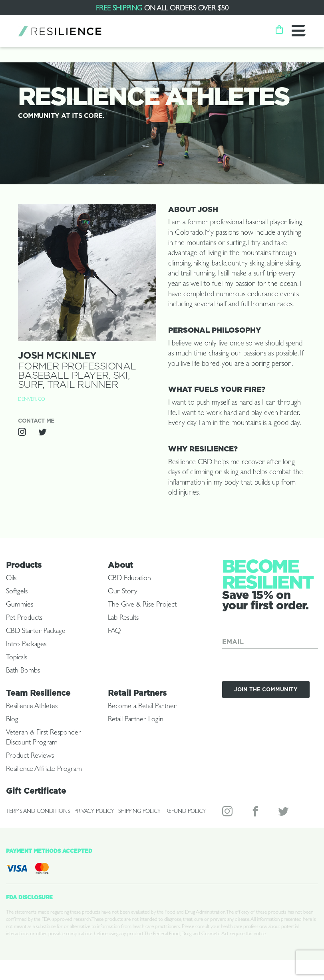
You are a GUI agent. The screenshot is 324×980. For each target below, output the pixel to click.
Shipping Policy (139, 812)
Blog (12, 720)
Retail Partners (137, 693)
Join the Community (266, 689)
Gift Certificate (36, 791)
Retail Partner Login (136, 720)
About (120, 565)
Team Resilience (38, 693)
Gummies (20, 605)
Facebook (256, 813)
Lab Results (123, 619)
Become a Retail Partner (142, 707)
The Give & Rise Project (142, 605)
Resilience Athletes (32, 707)
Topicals (17, 658)
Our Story (122, 592)
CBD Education (129, 579)
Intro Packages (26, 645)
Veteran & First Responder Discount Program (44, 738)
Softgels (17, 592)
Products (24, 565)
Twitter (284, 813)
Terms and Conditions (38, 812)
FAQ (114, 632)
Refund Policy (186, 812)
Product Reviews (30, 756)
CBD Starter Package (36, 632)
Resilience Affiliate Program (44, 770)
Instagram (228, 813)
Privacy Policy (94, 812)
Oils (11, 579)
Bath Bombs (23, 671)
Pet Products (24, 619)
